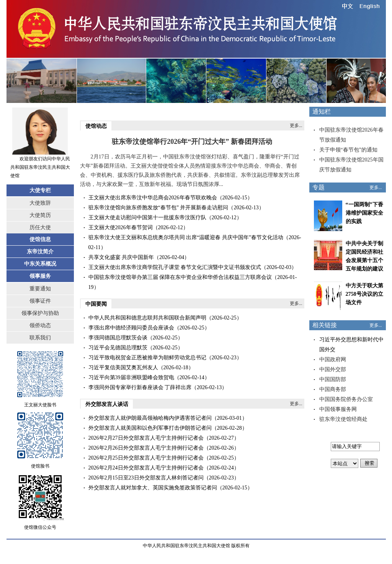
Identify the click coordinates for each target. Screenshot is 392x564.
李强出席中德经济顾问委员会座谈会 (131, 328)
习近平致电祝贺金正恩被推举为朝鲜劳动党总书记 (147, 358)
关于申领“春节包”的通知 (348, 150)
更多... (296, 126)
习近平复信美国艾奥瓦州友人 (123, 368)
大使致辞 (40, 203)
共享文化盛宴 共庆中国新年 (121, 257)
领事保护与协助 (40, 313)
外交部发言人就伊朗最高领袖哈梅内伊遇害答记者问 (150, 418)
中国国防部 (333, 379)
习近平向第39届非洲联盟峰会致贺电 (131, 377)
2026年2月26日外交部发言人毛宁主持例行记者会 (146, 448)
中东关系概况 (40, 264)
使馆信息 (40, 239)
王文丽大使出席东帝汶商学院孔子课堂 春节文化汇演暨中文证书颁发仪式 (175, 267)
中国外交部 (333, 369)
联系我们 (40, 338)
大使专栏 (40, 190)
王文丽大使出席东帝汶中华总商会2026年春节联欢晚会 (153, 198)
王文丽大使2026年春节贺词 (121, 227)
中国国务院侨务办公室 (346, 399)
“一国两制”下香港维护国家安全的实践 (364, 213)
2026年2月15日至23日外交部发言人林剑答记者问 (146, 478)
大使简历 (40, 215)
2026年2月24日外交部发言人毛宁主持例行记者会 (146, 468)
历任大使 (40, 227)
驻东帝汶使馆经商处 (343, 419)
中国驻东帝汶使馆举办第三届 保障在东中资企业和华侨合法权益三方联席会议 (180, 277)
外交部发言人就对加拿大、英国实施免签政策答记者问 (153, 488)
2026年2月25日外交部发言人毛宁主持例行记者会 (146, 458)
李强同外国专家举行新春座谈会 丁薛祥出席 (140, 387)
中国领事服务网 (338, 409)
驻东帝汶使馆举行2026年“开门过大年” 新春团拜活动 (192, 142)
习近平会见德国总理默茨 (118, 348)
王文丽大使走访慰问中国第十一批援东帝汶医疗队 (147, 218)
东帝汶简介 (40, 252)
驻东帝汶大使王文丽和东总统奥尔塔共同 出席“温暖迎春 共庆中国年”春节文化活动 (186, 237)
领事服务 (40, 276)
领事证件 (40, 301)
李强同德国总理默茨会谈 (118, 338)
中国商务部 (333, 389)
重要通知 (40, 289)
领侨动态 (40, 325)
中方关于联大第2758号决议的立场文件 (364, 294)
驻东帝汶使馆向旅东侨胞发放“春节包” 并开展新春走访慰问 (158, 208)
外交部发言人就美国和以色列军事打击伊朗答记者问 (150, 428)
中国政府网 (333, 359)
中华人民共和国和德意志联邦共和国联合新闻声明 (147, 318)
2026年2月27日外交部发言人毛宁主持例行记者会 (146, 438)
